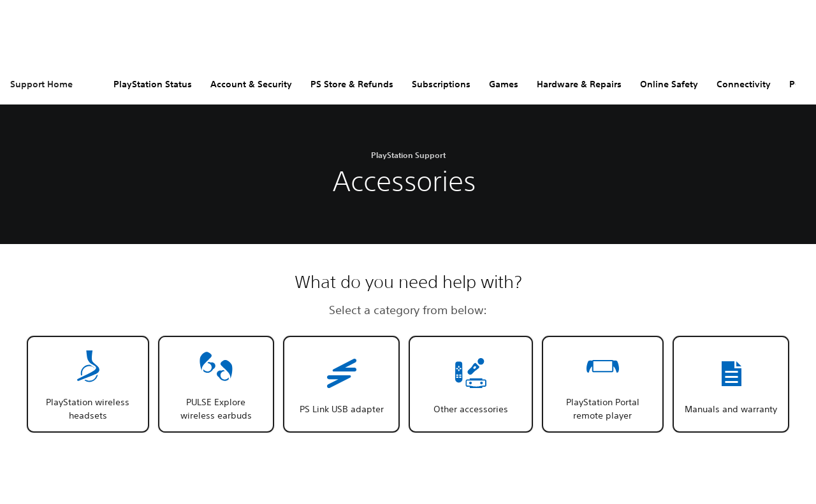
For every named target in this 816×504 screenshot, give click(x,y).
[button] (88, 384)
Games (504, 84)
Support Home (41, 84)
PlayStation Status (153, 84)
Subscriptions (441, 84)
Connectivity (744, 84)
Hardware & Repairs (579, 84)
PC (795, 84)
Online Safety (669, 84)
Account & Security (251, 84)
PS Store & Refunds (352, 84)
